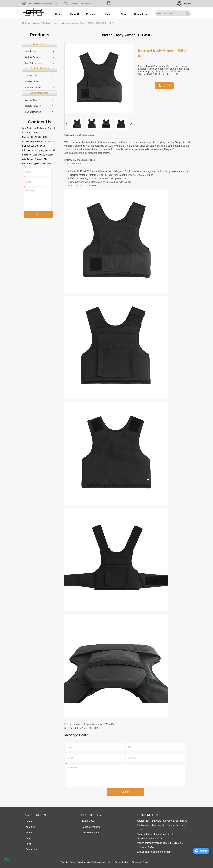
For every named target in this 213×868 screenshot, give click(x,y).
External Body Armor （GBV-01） (103, 23)
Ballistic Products (51, 23)
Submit (38, 214)
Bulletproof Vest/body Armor (73, 23)
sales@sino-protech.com (41, 164)
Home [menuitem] (58, 14)
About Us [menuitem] (75, 14)
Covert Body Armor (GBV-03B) (84, 728)
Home (28, 23)
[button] (91, 14)
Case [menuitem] (108, 14)
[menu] (99, 14)
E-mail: (26, 164)
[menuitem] (91, 14)
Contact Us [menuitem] (140, 14)
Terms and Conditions (142, 862)
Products (37, 23)
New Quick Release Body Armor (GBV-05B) (94, 724)
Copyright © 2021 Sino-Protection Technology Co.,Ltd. (85, 862)
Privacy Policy (121, 862)
